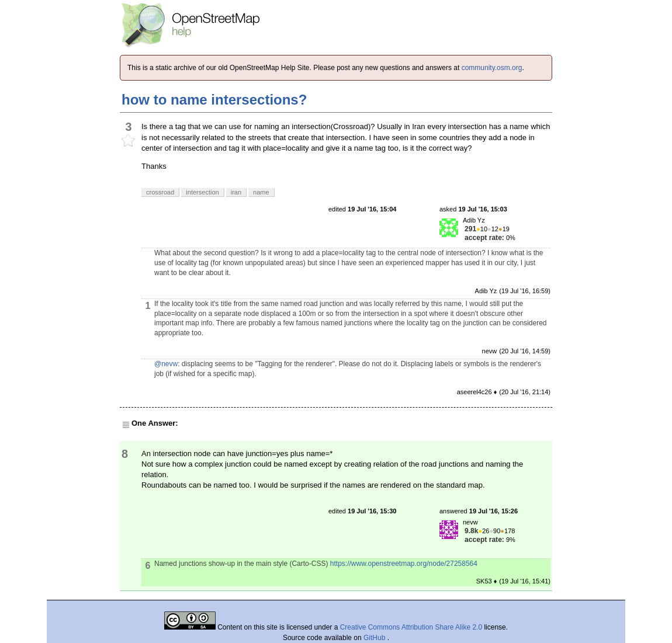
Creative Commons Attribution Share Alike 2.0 (411, 627)
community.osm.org (492, 68)
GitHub (375, 638)
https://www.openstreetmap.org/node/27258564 (404, 564)
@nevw (166, 364)
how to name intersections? (214, 100)
